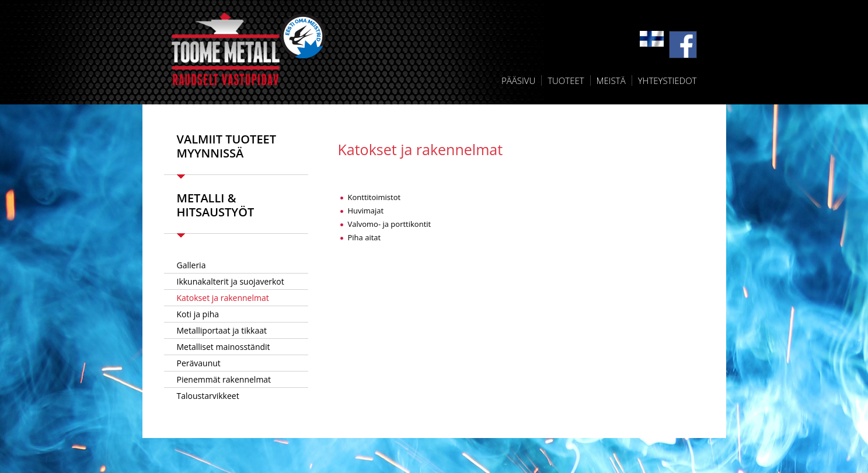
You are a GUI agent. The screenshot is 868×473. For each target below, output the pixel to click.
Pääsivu (518, 80)
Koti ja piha (198, 314)
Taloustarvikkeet (208, 396)
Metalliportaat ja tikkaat (222, 330)
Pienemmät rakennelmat (224, 379)
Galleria (191, 265)
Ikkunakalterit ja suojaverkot (231, 281)
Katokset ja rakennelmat (223, 298)
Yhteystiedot (667, 80)
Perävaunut (199, 363)
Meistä (611, 80)
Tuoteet (566, 80)
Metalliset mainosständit (224, 347)
